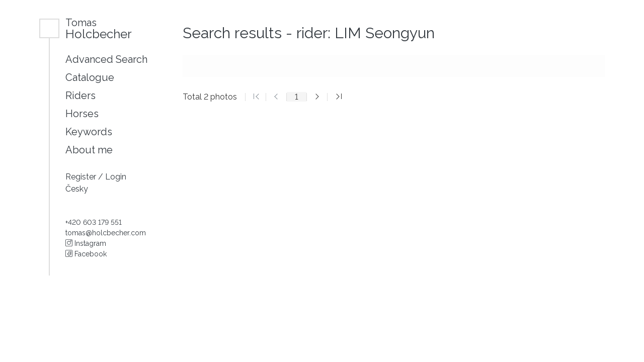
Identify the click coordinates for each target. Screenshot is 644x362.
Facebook (86, 254)
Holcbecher (99, 28)
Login (116, 177)
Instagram (86, 243)
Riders (80, 96)
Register (82, 177)
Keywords (89, 132)
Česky (77, 189)
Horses (82, 114)
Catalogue (90, 77)
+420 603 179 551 (94, 222)
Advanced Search (106, 59)
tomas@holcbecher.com (106, 233)
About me (89, 150)
